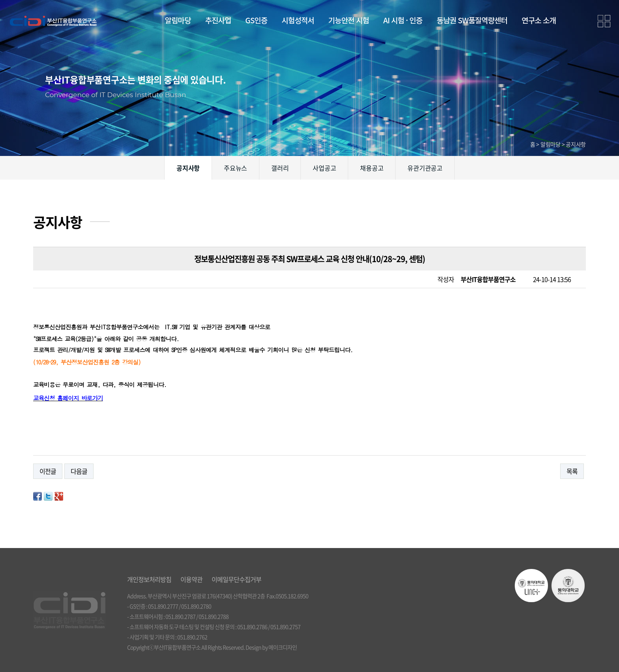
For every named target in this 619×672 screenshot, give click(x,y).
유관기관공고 (425, 168)
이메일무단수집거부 (236, 579)
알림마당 (178, 20)
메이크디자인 (283, 647)
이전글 (48, 471)
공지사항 (188, 168)
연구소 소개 (539, 20)
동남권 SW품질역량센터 (472, 20)
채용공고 (372, 168)
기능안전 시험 (349, 20)
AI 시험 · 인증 (403, 20)
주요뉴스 (235, 168)
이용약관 (191, 579)
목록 (572, 471)
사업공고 (324, 168)
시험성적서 (298, 20)
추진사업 (218, 20)
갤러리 (280, 168)
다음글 (79, 471)
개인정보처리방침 (149, 579)
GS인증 (256, 20)
